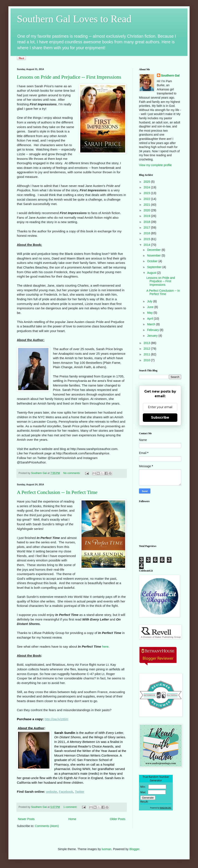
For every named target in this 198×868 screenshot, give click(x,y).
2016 (147, 233)
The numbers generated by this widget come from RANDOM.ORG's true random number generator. (156, 796)
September (155, 267)
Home (72, 819)
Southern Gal (170, 75)
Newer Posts (26, 819)
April (150, 319)
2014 (147, 245)
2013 (147, 343)
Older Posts (118, 819)
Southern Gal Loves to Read (74, 19)
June (151, 307)
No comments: (72, 473)
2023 (147, 193)
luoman (107, 849)
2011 (147, 354)
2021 (147, 205)
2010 (147, 360)
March (152, 324)
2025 (147, 182)
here (105, 646)
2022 (147, 199)
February (153, 330)
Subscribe (160, 417)
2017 (147, 228)
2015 (147, 239)
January (153, 336)
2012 (147, 349)
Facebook (66, 792)
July (150, 301)
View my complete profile (155, 165)
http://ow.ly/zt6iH (56, 719)
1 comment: (71, 807)
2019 (147, 216)
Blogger (134, 849)
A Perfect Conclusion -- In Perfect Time (57, 492)
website (52, 792)
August (152, 273)
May (150, 313)
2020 (147, 210)
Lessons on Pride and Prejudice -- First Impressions (69, 77)
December (154, 250)
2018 (147, 222)
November (154, 255)
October (153, 261)
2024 (147, 187)
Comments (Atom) (47, 826)
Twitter (80, 792)
